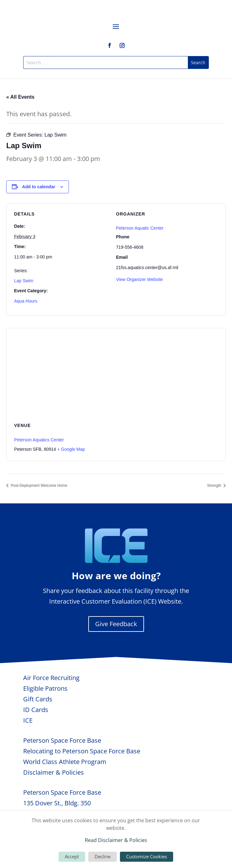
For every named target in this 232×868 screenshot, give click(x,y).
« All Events (20, 97)
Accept (72, 856)
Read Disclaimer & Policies (116, 840)
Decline (103, 856)
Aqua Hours (26, 301)
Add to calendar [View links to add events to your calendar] (39, 187)
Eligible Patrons (45, 688)
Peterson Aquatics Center (39, 440)
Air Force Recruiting (51, 678)
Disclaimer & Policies (54, 772)
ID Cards (36, 710)
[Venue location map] (116, 374)
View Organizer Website (140, 279)
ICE (28, 720)
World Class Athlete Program (65, 762)
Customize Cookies (147, 856)
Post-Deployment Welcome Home (39, 486)
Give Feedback (116, 624)
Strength (215, 486)
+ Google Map (71, 449)
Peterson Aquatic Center (140, 228)
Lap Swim (24, 281)
